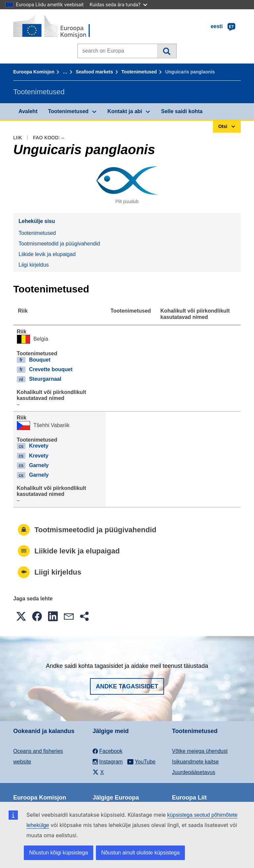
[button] (21, 616)
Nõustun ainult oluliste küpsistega (140, 853)
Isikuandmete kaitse (195, 762)
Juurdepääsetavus (194, 772)
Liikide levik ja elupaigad (47, 254)
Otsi (167, 51)
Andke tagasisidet (127, 686)
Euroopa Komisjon (34, 72)
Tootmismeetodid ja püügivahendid (59, 244)
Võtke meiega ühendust (200, 751)
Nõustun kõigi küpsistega (59, 853)
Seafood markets (94, 72)
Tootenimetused (139, 72)
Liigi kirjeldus (34, 265)
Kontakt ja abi (125, 111)
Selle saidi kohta (182, 111)
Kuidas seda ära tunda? (118, 4)
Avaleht (28, 111)
